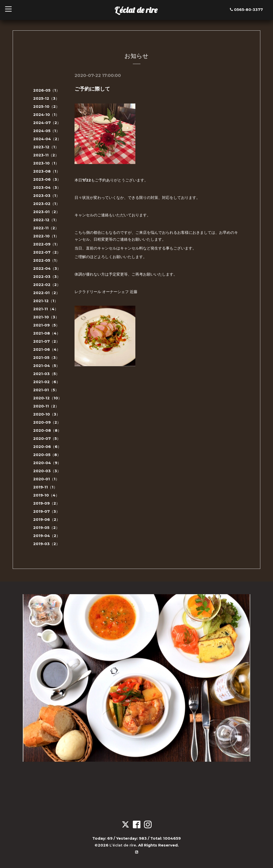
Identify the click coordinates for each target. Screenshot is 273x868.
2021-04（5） (47, 366)
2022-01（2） (47, 293)
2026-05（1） (47, 90)
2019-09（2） (47, 503)
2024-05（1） (47, 131)
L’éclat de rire (136, 10)
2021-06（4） (47, 349)
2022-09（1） (47, 244)
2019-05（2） (46, 528)
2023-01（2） (47, 212)
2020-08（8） (47, 430)
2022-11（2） (46, 228)
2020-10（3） (47, 414)
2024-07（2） (47, 123)
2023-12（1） (46, 147)
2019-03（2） (47, 544)
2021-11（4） (46, 309)
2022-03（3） (47, 276)
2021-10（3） (46, 317)
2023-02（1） (47, 204)
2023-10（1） (46, 163)
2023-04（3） (47, 187)
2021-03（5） (46, 374)
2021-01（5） (46, 390)
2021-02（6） (47, 382)
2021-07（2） (47, 341)
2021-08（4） (47, 333)
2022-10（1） (46, 236)
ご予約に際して (92, 89)
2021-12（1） (46, 301)
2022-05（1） (46, 260)
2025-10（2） (46, 106)
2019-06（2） (47, 519)
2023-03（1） (47, 195)
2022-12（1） (46, 220)
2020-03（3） (47, 471)
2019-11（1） (45, 487)
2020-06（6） (47, 447)
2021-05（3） (46, 357)
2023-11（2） (46, 155)
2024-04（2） (47, 139)
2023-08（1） (47, 171)
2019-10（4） (46, 495)
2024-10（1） (46, 115)
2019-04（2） (47, 536)
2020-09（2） (47, 422)
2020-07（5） (47, 438)
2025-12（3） (46, 98)
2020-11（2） (46, 406)
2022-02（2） (47, 285)
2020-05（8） (47, 455)
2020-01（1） (46, 479)
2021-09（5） (46, 325)
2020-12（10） (48, 398)
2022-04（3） (47, 268)
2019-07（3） (47, 511)
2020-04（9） (47, 463)
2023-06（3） (47, 179)
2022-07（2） (47, 252)
